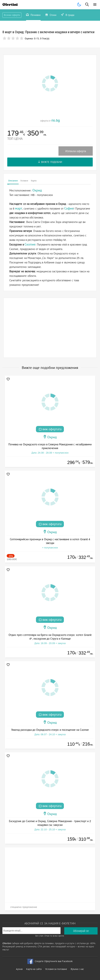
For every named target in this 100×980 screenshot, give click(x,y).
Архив (19, 969)
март (19, 208)
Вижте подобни (50, 162)
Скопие (30, 244)
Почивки (33, 15)
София (69, 208)
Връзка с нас (77, 969)
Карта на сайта (34, 969)
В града (68, 15)
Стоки (51, 15)
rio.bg (56, 120)
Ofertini (10, 5)
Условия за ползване (56, 969)
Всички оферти (12, 15)
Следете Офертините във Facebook (54, 961)
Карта (34, 181)
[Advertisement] (50, 328)
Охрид (52, 437)
